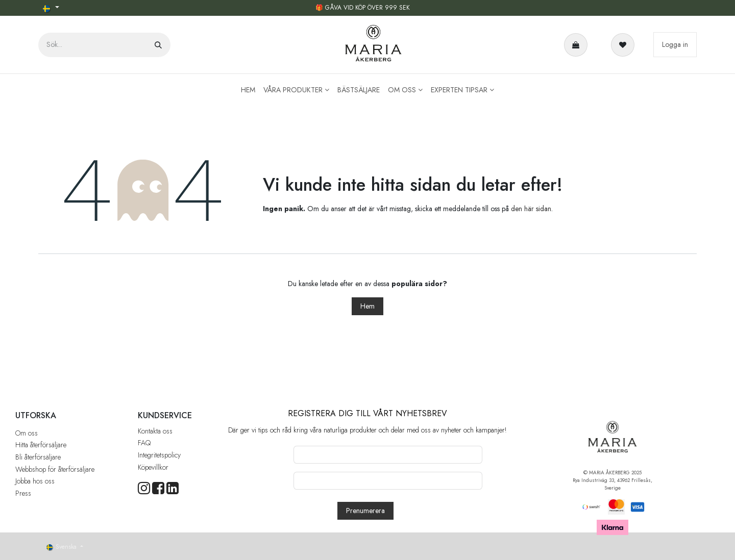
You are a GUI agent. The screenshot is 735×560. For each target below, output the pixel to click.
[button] (365, 511)
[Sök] (158, 45)
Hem (367, 306)
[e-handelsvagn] (578, 45)
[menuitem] (248, 90)
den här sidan (531, 209)
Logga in (675, 44)
